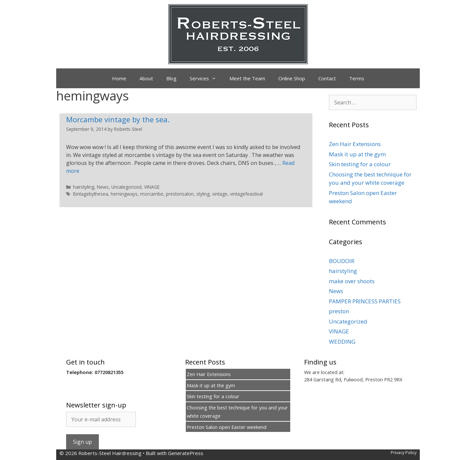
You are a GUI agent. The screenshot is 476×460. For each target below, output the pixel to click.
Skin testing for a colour (360, 164)
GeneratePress (186, 453)
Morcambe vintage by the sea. (118, 119)
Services (206, 78)
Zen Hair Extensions (355, 144)
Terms (357, 78)
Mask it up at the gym (357, 154)
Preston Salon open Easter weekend (227, 427)
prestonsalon (180, 194)
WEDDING (342, 342)
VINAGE (152, 187)
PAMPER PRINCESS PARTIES (365, 301)
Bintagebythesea (91, 194)
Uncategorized (126, 187)
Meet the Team (247, 78)
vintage (220, 194)
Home (119, 78)
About (146, 78)
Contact (327, 78)
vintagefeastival (246, 194)
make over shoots (352, 281)
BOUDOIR (342, 261)
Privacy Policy (404, 452)
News (103, 187)
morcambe (152, 194)
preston (339, 311)
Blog (171, 78)
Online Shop (292, 78)
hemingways (124, 194)
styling (203, 194)
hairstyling (84, 187)
